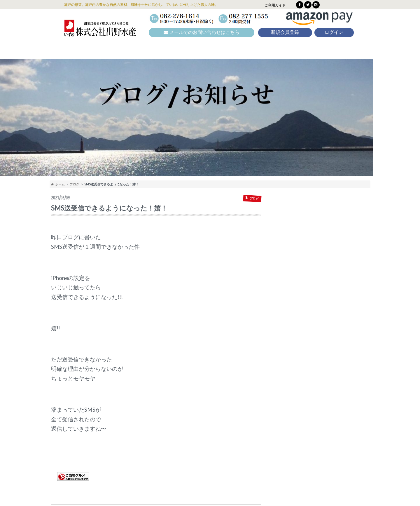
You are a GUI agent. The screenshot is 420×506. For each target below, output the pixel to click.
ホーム (58, 184)
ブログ (75, 184)
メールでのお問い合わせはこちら (202, 32)
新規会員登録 (285, 32)
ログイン (334, 32)
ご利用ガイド (275, 5)
